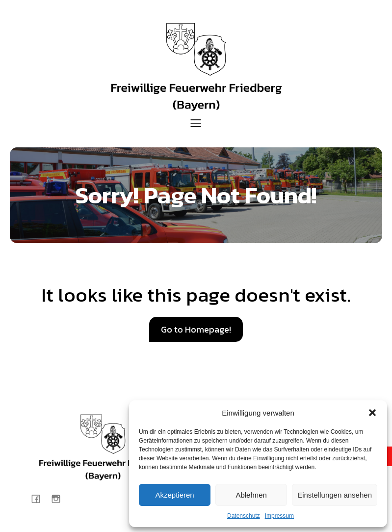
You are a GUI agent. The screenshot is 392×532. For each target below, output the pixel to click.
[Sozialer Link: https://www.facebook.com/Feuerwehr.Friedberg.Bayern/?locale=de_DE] (39, 498)
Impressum (279, 516)
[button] (372, 413)
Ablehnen (251, 495)
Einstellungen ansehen (335, 495)
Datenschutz (244, 516)
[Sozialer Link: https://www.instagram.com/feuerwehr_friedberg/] (60, 498)
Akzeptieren (174, 495)
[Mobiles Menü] (196, 123)
